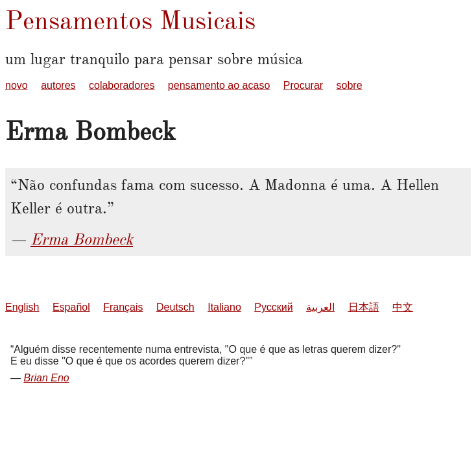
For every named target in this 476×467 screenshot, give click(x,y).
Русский (273, 307)
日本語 (364, 307)
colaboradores (122, 85)
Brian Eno (46, 378)
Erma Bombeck (82, 239)
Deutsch (175, 307)
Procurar (303, 85)
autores (58, 85)
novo (17, 85)
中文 (403, 307)
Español (71, 307)
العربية (320, 307)
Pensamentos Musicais (130, 20)
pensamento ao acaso (219, 85)
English (22, 307)
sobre (350, 85)
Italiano (224, 307)
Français (123, 307)
